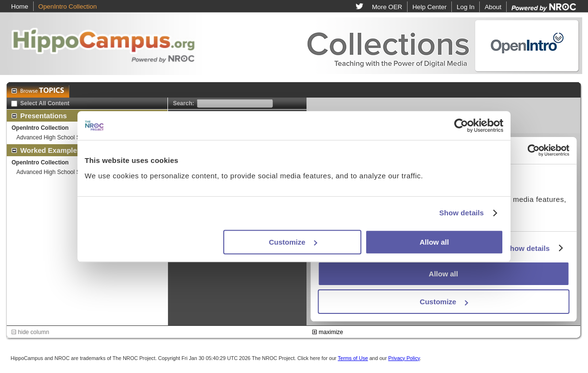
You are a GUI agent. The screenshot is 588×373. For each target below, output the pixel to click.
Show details (462, 213)
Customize (293, 242)
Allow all (434, 242)
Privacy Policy (404, 358)
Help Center (429, 7)
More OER (387, 7)
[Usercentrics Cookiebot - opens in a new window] (461, 125)
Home (20, 6)
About (493, 7)
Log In (466, 7)
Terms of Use (353, 358)
